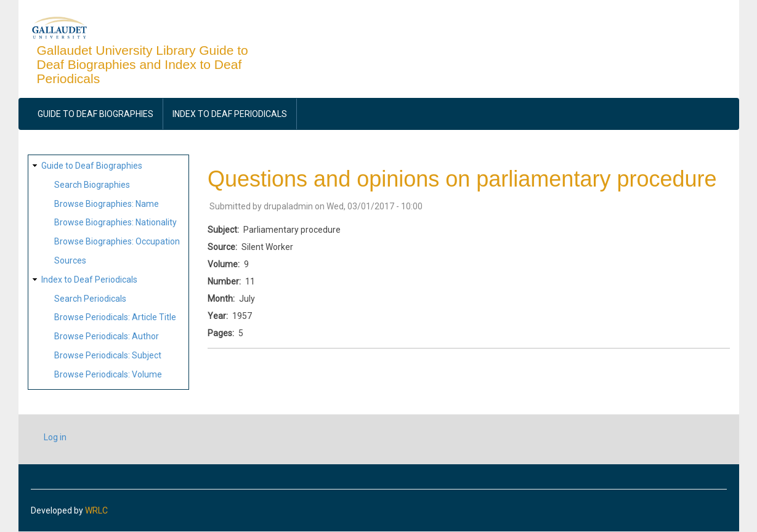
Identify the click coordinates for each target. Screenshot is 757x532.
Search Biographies (92, 185)
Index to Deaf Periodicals (230, 114)
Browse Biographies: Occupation (117, 241)
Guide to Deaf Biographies (95, 114)
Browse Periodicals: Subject (108, 355)
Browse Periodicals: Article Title (115, 317)
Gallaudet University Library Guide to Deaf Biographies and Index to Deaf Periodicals (143, 64)
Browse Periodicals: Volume (108, 374)
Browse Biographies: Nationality (115, 222)
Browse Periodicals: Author (107, 336)
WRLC (96, 510)
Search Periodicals (90, 299)
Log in (55, 437)
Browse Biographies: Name (107, 204)
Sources (70, 260)
